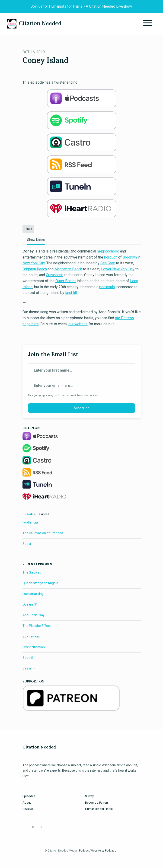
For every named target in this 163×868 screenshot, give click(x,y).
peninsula (107, 287)
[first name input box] (82, 370)
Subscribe (81, 408)
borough (111, 257)
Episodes (29, 796)
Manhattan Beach (68, 269)
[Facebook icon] (25, 827)
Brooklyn (130, 257)
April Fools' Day (34, 615)
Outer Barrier (66, 281)
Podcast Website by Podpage (98, 851)
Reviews (28, 809)
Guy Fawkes (31, 636)
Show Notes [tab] (36, 240)
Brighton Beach (35, 269)
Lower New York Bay (118, 269)
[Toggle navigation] (148, 24)
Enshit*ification (34, 647)
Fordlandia (30, 522)
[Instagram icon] (42, 827)
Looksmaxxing (33, 594)
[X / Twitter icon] (33, 827)
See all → (29, 544)
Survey (89, 796)
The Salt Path (32, 572)
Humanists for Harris (99, 809)
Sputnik (28, 658)
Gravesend (55, 275)
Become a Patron (96, 803)
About (27, 803)
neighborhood (108, 251)
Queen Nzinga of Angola (40, 583)
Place (28, 514)
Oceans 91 (30, 604)
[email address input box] (82, 385)
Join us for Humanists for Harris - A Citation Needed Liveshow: (82, 6)
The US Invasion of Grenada (43, 533)
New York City (34, 263)
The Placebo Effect (37, 626)
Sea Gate (108, 263)
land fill (71, 293)
